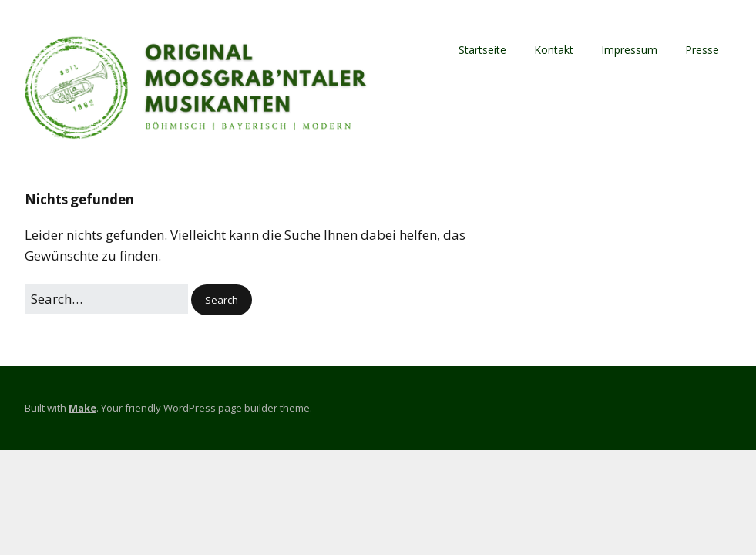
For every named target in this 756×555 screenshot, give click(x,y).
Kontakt (554, 50)
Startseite (482, 50)
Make (82, 408)
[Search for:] (106, 299)
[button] (222, 300)
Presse (702, 50)
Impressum (629, 50)
